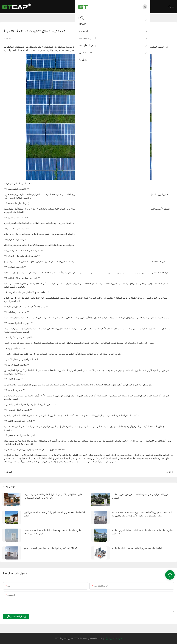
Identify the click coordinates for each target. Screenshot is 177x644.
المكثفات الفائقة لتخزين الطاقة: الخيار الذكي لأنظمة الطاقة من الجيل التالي (55, 514)
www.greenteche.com (92, 638)
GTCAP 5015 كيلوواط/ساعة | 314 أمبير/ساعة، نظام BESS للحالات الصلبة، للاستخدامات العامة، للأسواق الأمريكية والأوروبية (142, 514)
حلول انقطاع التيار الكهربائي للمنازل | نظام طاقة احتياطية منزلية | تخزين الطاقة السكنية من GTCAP (53, 496)
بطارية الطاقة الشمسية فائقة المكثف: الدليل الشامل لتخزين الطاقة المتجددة (142, 532)
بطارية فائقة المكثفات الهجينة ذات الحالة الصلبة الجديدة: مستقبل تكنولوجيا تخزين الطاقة (53, 532)
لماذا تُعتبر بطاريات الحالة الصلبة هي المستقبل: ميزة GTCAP (51, 548)
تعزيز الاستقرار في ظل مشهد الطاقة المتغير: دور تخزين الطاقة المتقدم (141, 496)
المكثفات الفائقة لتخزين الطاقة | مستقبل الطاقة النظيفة (137, 548)
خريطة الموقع (114, 638)
